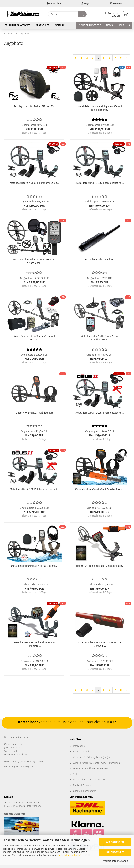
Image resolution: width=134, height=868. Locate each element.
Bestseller (42, 25)
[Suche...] (82, 14)
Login (85, 3)
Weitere (60, 25)
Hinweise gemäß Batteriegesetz (91, 769)
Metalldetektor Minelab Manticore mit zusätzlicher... (34, 261)
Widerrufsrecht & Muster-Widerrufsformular (97, 763)
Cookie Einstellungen (85, 791)
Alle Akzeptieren (115, 842)
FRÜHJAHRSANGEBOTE (17, 25)
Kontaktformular (82, 752)
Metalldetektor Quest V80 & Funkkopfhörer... (100, 489)
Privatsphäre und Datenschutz (90, 780)
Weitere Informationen (115, 861)
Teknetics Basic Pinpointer (100, 260)
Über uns (124, 25)
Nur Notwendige (115, 852)
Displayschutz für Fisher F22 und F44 (34, 106)
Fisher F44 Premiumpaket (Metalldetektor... (100, 566)
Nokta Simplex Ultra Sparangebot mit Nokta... (34, 338)
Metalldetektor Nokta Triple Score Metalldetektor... (100, 338)
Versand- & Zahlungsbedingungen (92, 757)
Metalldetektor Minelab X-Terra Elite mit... (34, 566)
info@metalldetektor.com (27, 806)
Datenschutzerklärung (69, 855)
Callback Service (82, 785)
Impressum (79, 746)
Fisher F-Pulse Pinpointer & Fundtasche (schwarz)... (100, 644)
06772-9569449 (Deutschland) (25, 802)
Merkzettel (117, 3)
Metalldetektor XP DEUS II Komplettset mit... (34, 183)
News (109, 25)
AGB (75, 774)
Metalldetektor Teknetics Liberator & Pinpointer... (34, 644)
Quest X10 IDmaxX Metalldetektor (34, 413)
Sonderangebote (90, 25)
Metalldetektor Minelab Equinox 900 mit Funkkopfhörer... (100, 108)
